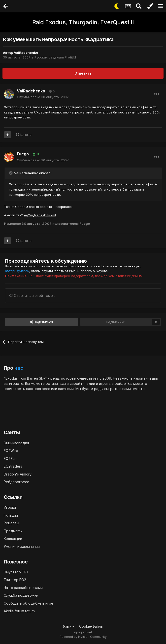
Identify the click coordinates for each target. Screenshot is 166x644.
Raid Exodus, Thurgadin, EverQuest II (83, 22)
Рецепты (11, 523)
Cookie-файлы (91, 626)
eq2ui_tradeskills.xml (40, 215)
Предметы (13, 531)
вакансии (66, 389)
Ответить (83, 73)
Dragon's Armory (18, 474)
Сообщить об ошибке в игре (29, 603)
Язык (69, 626)
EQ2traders (13, 466)
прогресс (42, 389)
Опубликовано (43, 97)
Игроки (10, 507)
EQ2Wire (11, 451)
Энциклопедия (16, 443)
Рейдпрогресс (16, 482)
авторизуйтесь (17, 271)
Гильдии (11, 515)
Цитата (26, 135)
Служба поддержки (21, 595)
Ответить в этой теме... (32, 295)
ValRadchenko (26, 53)
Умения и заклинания (22, 546)
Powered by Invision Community (83, 637)
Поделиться (41, 322)
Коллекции (13, 539)
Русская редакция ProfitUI (55, 57)
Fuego (23, 154)
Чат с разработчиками (23, 588)
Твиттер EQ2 (15, 580)
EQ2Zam (11, 459)
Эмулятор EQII (16, 572)
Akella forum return (19, 611)
